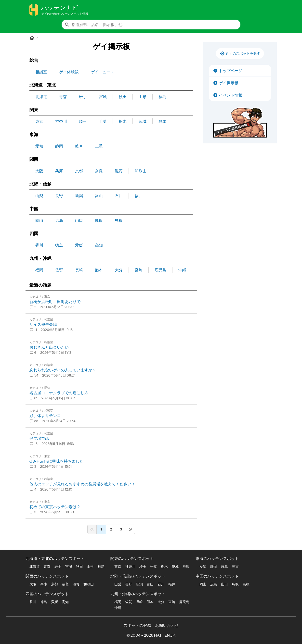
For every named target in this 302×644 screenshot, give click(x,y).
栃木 (123, 121)
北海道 (41, 97)
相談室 (41, 72)
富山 (99, 196)
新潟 (79, 196)
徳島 (59, 245)
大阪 (39, 171)
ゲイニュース (103, 72)
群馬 (162, 121)
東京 (39, 121)
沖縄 (182, 270)
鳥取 (99, 220)
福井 (139, 196)
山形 (143, 97)
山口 (79, 220)
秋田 (123, 97)
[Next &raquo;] (131, 529)
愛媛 (79, 245)
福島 (162, 97)
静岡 (59, 146)
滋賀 (119, 171)
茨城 (143, 121)
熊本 (99, 270)
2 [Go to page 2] (111, 529)
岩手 (83, 97)
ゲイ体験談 (69, 72)
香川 (39, 245)
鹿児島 (160, 270)
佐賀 (59, 270)
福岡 (39, 270)
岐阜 (79, 146)
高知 (99, 245)
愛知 (39, 146)
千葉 (103, 121)
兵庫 (59, 171)
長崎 (79, 270)
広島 (59, 220)
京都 (79, 171)
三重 (99, 146)
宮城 (103, 97)
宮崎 (139, 270)
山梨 (39, 196)
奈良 (99, 171)
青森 (63, 97)
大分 (119, 270)
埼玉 (83, 121)
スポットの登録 (137, 625)
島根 (119, 220)
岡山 (39, 220)
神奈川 (61, 121)
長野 (59, 196)
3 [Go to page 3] (121, 529)
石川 (119, 196)
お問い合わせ (167, 625)
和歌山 (141, 171)
